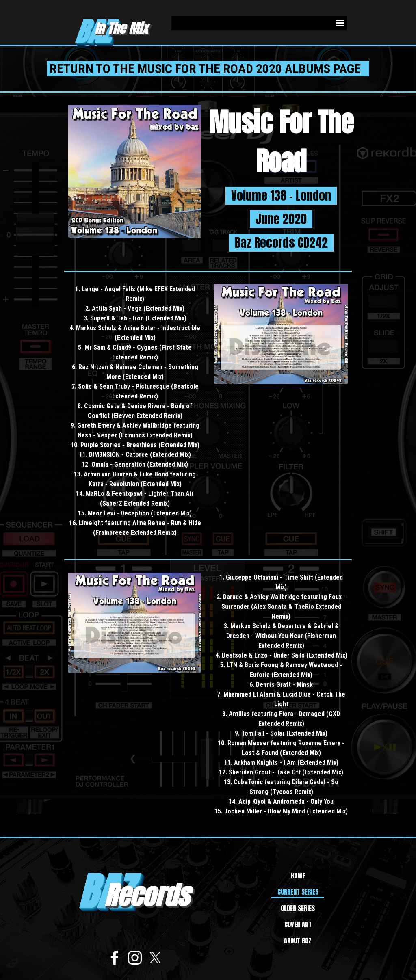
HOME (298, 876)
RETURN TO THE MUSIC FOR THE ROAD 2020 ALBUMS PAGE (208, 69)
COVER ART (298, 924)
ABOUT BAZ (298, 941)
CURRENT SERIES (298, 892)
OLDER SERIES (298, 908)
